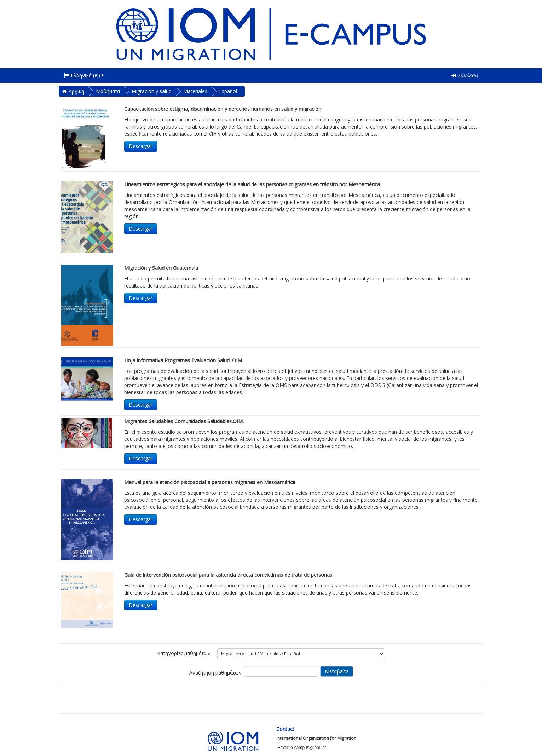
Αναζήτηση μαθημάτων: (217, 673)
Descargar (141, 146)
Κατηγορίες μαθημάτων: (184, 653)
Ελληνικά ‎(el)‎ (84, 75)
